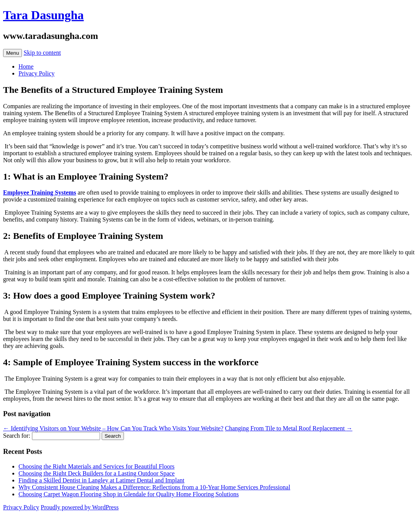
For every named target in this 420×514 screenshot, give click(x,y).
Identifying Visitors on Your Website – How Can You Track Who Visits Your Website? (113, 428)
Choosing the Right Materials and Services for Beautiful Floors (96, 466)
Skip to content (42, 53)
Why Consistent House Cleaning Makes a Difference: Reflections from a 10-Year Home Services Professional (154, 487)
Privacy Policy (37, 73)
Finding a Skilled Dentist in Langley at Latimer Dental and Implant (101, 480)
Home (26, 66)
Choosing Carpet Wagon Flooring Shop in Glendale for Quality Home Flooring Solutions (129, 494)
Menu (13, 53)
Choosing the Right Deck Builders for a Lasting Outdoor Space (97, 473)
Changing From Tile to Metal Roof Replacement (289, 428)
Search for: (17, 436)
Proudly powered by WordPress (80, 507)
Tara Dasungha (44, 15)
